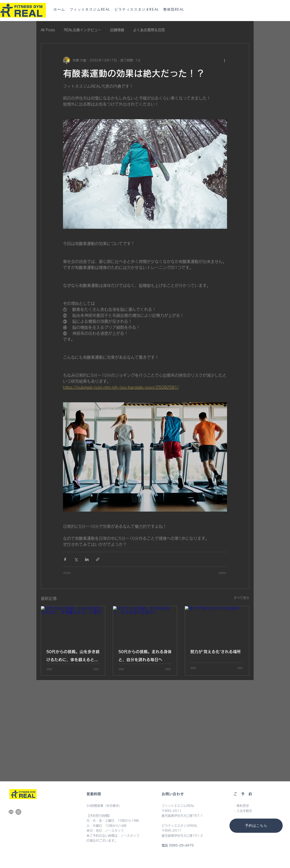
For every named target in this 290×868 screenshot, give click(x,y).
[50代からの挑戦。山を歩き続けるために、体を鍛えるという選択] (73, 624)
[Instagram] (18, 812)
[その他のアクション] (224, 60)
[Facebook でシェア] (65, 559)
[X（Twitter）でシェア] (76, 559)
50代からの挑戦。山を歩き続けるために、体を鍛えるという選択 (73, 657)
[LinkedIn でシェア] (87, 559)
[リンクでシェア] (98, 559)
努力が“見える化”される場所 (216, 652)
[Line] (11, 812)
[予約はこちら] (256, 826)
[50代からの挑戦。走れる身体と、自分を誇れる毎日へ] (145, 624)
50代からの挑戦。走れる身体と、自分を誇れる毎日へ (145, 656)
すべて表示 (241, 598)
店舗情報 (117, 30)
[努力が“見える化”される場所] (217, 624)
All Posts (48, 30)
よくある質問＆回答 (149, 30)
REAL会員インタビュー (82, 30)
